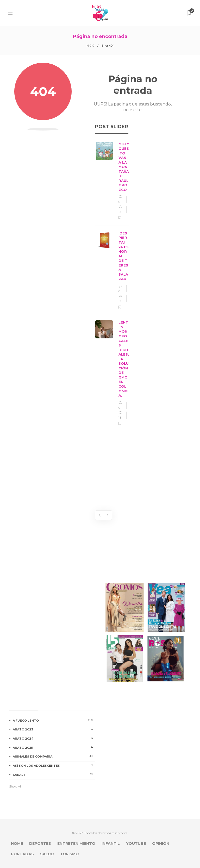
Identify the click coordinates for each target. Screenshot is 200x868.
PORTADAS (22, 854)
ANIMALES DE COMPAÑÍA (54, 756)
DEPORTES (40, 844)
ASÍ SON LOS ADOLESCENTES (54, 765)
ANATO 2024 (54, 738)
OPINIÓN (161, 844)
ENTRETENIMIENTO (76, 844)
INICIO (90, 46)
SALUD (47, 854)
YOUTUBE (136, 844)
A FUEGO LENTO (54, 720)
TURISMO (70, 854)
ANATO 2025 (54, 747)
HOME (17, 844)
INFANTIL (111, 844)
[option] (112, 284)
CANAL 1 (54, 774)
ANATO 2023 (54, 729)
